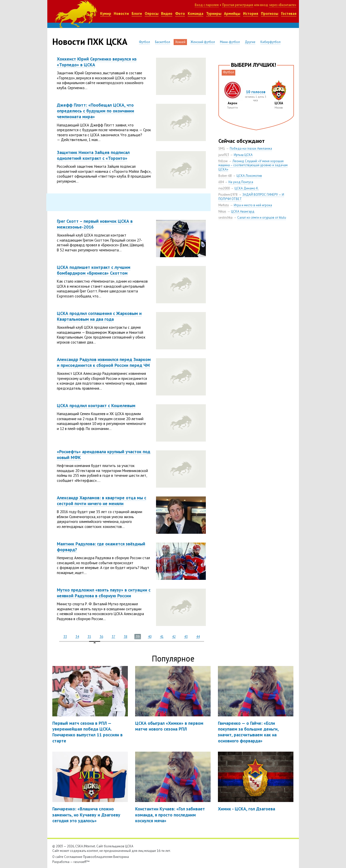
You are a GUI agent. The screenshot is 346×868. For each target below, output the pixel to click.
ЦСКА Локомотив (249, 176)
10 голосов (256, 92)
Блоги (137, 13)
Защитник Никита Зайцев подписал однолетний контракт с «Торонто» (93, 155)
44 (198, 637)
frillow (223, 161)
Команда (196, 13)
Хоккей (180, 42)
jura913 (224, 155)
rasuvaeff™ (82, 862)
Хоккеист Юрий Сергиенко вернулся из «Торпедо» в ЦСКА (97, 62)
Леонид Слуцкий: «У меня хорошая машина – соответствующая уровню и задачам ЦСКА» (253, 165)
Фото (180, 13)
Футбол (144, 42)
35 (89, 637)
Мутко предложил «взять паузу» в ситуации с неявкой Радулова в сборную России (104, 593)
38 (126, 637)
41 (162, 637)
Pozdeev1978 (228, 195)
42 (174, 637)
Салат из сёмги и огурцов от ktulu (262, 218)
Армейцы (232, 13)
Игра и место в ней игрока (253, 205)
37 (113, 637)
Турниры (214, 13)
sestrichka (225, 218)
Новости (121, 13)
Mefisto (224, 205)
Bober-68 (225, 176)
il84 (221, 182)
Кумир (106, 13)
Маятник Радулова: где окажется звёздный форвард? (101, 547)
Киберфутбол (271, 42)
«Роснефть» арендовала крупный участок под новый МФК (104, 454)
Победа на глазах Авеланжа (251, 148)
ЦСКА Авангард (243, 211)
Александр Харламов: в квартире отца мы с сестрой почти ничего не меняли (102, 500)
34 (77, 637)
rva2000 (224, 188)
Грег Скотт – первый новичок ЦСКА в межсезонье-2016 (95, 224)
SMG (222, 148)
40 (150, 637)
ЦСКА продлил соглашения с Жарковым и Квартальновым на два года (99, 316)
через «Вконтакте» (283, 5)
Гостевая (289, 13)
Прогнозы (270, 13)
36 (101, 637)
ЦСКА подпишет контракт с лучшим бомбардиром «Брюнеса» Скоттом (94, 270)
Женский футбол (203, 42)
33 (65, 637)
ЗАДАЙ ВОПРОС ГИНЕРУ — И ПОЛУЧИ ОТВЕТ (251, 197)
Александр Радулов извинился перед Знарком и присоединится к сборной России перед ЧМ (104, 362)
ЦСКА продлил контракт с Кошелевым (96, 405)
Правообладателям (98, 857)
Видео (167, 13)
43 (186, 637)
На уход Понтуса (241, 182)
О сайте (58, 857)
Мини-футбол (230, 42)
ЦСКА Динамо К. (247, 188)
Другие (250, 42)
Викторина (121, 857)
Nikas (222, 211)
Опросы (152, 13)
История (251, 13)
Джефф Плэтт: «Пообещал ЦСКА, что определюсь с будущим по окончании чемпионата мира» (95, 111)
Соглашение (73, 857)
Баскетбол (163, 42)
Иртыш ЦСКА (243, 155)
